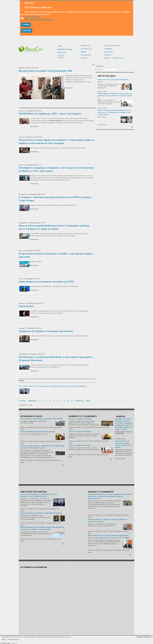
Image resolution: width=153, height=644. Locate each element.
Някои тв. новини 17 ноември (80, 418)
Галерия (107, 55)
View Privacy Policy (32, 17)
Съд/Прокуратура (111, 46)
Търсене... (100, 66)
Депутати (61, 53)
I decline (27, 31)
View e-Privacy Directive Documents (39, 20)
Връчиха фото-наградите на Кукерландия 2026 (46, 70)
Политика (108, 52)
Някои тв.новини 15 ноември (80, 445)
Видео (83, 52)
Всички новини (64, 56)
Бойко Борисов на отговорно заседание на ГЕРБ (46, 281)
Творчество (86, 49)
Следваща (79, 400)
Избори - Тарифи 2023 (113, 58)
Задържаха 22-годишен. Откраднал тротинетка (46, 330)
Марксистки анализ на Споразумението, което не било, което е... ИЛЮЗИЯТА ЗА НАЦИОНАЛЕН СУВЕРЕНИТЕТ (114, 112)
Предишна (32, 400)
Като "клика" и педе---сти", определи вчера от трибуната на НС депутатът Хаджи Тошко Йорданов (53, 385)
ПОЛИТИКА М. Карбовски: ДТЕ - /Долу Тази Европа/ (50, 113)
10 (72, 400)
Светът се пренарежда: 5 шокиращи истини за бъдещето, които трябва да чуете (39, 495)
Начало (23, 400)
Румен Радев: (26, 306)
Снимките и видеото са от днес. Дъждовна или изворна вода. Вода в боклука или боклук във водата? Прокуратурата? (110, 496)
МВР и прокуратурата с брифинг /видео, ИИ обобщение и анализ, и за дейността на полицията (42, 528)
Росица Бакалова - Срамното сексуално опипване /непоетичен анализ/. (108, 520)
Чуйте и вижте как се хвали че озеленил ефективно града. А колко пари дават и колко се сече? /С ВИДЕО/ (109, 536)
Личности (85, 46)
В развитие (85, 55)
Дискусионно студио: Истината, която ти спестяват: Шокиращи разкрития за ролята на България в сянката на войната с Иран (124, 424)
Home (60, 47)
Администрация (64, 50)
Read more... (70, 87)
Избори (84, 58)
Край (88, 400)
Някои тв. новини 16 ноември (80, 431)
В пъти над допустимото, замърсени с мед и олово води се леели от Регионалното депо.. (42, 446)
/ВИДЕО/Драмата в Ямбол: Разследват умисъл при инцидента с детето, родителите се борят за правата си (115, 95)
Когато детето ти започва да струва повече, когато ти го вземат (123, 444)
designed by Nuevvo (144, 636)
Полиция (108, 49)
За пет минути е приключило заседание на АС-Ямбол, (41, 418)
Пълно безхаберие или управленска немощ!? (38, 431)
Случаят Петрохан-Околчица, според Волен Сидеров (41, 513)
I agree (26, 25)
